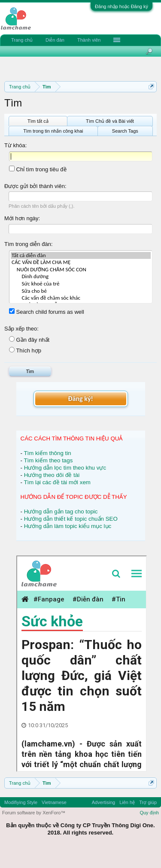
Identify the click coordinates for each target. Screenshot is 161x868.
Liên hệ (127, 802)
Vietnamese (54, 802)
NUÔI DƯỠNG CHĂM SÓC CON (81, 270)
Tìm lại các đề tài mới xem (57, 482)
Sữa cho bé (81, 291)
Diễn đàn (55, 40)
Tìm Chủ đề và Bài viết (110, 121)
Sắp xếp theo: (21, 329)
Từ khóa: (15, 145)
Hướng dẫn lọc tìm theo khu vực (65, 468)
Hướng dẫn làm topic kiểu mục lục (68, 526)
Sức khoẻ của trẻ (81, 284)
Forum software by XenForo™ (34, 813)
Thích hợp (25, 351)
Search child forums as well (47, 312)
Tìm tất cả (38, 121)
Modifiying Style (21, 802)
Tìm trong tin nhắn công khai (53, 131)
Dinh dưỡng (81, 277)
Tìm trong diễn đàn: (29, 244)
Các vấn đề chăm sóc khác (81, 298)
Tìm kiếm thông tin (47, 453)
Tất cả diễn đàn (81, 256)
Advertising (103, 802)
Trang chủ (22, 40)
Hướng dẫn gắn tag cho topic (61, 511)
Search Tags (125, 131)
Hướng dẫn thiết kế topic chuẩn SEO (71, 519)
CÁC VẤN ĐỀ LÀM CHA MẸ (81, 263)
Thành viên (89, 40)
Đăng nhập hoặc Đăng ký (122, 6)
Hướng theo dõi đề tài (52, 475)
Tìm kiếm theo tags (48, 460)
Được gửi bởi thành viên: (35, 186)
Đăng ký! (80, 399)
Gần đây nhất (29, 340)
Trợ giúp (148, 802)
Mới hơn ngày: (22, 218)
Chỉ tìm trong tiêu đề (38, 169)
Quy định (149, 813)
